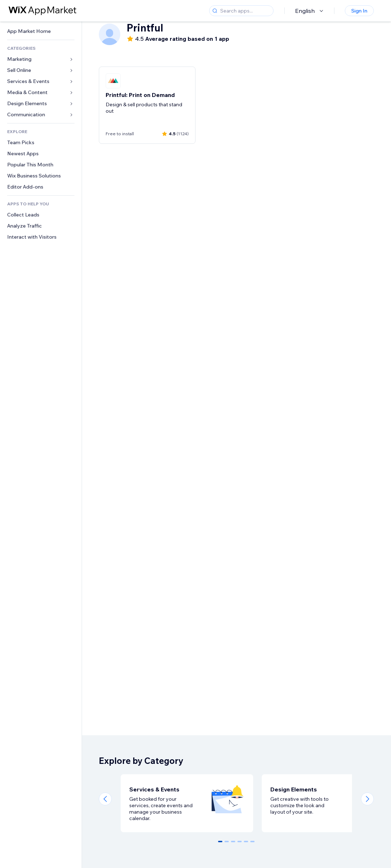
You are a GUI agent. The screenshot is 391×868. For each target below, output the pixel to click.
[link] (41, 31)
